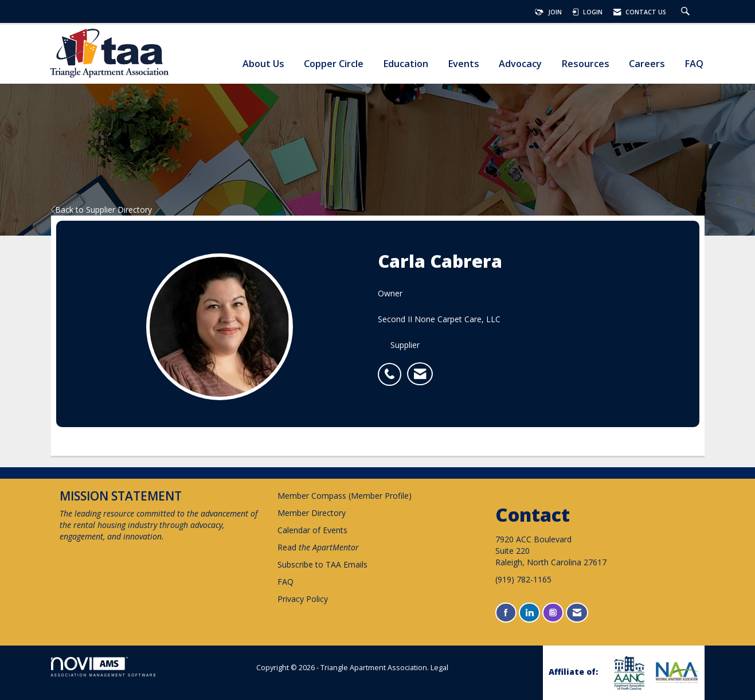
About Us (263, 64)
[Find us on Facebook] (506, 613)
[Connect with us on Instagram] (553, 613)
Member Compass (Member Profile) (345, 496)
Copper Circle (334, 64)
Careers (647, 64)
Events (463, 64)
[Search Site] (687, 12)
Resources (585, 64)
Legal (439, 668)
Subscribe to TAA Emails (322, 564)
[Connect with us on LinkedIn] (529, 613)
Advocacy (520, 64)
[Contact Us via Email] (577, 613)
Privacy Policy (303, 599)
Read (318, 547)
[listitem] (392, 368)
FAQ (694, 64)
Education (406, 64)
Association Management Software (104, 667)
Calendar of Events (312, 530)
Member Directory (312, 513)
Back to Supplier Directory (101, 210)
